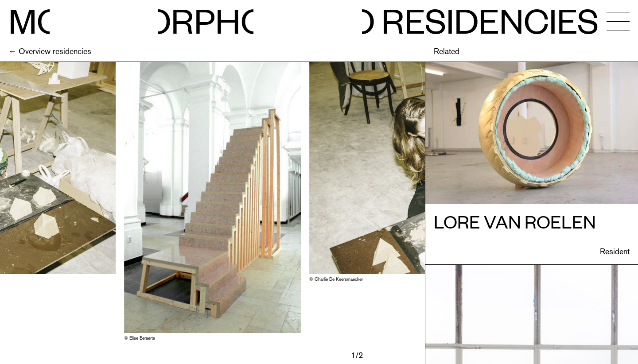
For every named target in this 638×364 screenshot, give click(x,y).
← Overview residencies (50, 51)
